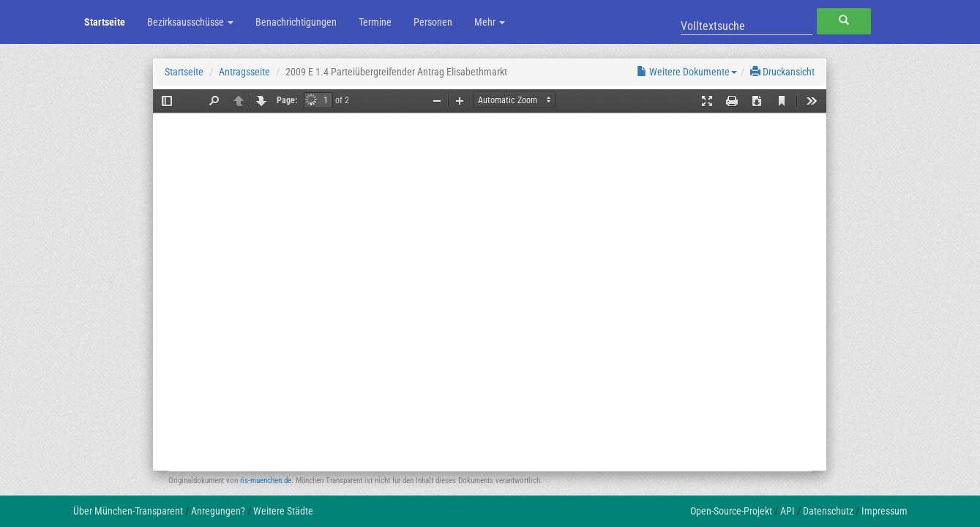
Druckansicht (782, 72)
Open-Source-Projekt (731, 511)
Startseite (105, 22)
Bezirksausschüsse (190, 22)
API (788, 511)
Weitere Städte (283, 511)
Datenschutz (828, 511)
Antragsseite (244, 72)
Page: (287, 100)
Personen (433, 22)
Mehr (490, 22)
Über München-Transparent (128, 511)
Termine (375, 22)
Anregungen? (218, 511)
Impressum (884, 511)
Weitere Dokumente (687, 72)
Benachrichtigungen (296, 22)
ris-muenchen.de (266, 481)
